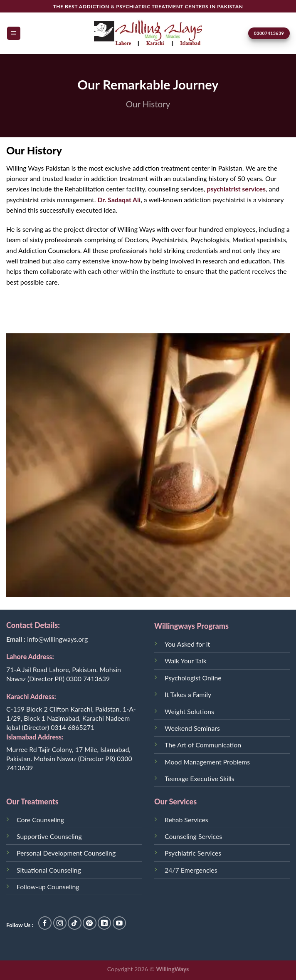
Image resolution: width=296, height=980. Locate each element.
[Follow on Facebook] (45, 923)
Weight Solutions (189, 711)
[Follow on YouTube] (120, 923)
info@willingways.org (57, 639)
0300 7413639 (88, 679)
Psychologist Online (193, 678)
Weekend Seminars (192, 728)
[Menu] (14, 33)
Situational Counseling (49, 870)
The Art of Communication (203, 745)
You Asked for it (187, 644)
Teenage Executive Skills (199, 778)
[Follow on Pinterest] (90, 923)
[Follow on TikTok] (75, 923)
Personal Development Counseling (66, 853)
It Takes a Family (188, 694)
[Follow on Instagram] (60, 923)
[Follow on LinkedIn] (105, 923)
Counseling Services (193, 836)
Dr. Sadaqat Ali (119, 200)
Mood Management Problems (207, 762)
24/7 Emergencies (191, 870)
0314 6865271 (73, 727)
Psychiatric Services (193, 853)
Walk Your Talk (186, 661)
